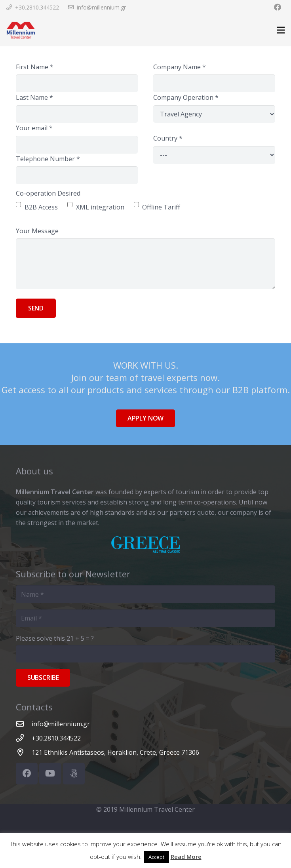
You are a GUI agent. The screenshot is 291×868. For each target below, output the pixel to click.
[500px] (74, 774)
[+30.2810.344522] (24, 738)
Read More (186, 857)
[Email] (145, 618)
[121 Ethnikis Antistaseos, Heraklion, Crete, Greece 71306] (24, 752)
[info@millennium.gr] (24, 724)
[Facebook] (27, 774)
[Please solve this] (145, 654)
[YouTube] (50, 774)
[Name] (145, 594)
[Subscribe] (43, 678)
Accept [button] (156, 857)
